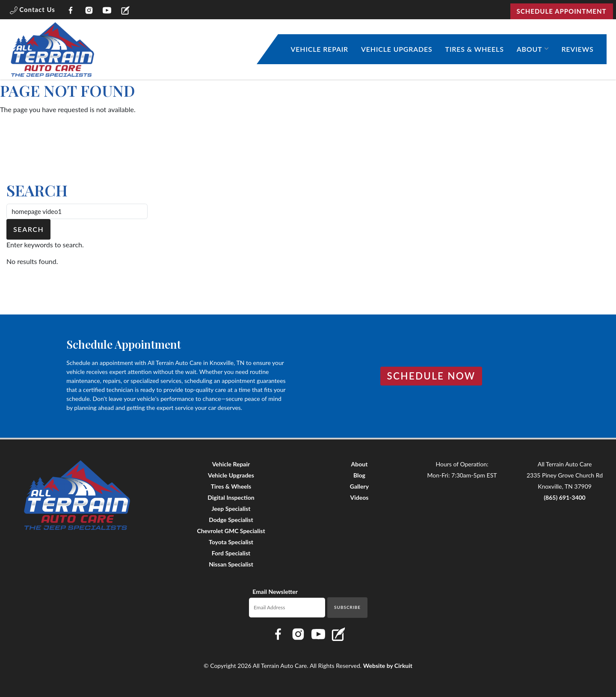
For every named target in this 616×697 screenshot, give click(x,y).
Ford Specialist (231, 553)
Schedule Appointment (562, 11)
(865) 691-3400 (565, 497)
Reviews (577, 49)
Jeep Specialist (231, 509)
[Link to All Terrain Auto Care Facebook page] (71, 11)
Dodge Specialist (231, 520)
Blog (359, 475)
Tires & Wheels (475, 49)
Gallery (359, 486)
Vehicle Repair (320, 49)
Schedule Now (431, 376)
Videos (360, 497)
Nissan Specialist (231, 564)
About (530, 49)
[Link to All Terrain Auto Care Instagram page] (89, 11)
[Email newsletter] (287, 608)
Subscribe (347, 607)
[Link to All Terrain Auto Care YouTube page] (107, 11)
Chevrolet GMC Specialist (231, 531)
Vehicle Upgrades (397, 49)
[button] (33, 11)
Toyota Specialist (231, 542)
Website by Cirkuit (388, 666)
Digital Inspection (231, 497)
